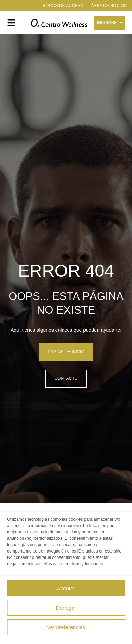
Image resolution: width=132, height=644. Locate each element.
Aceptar (66, 588)
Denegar (66, 608)
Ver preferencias (66, 627)
